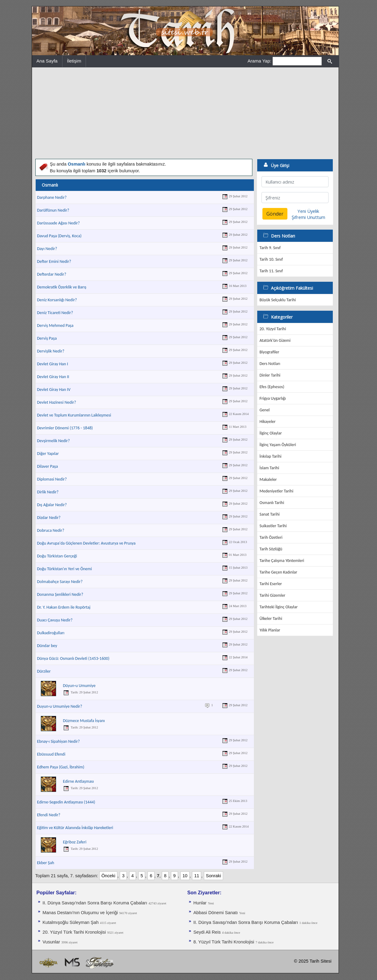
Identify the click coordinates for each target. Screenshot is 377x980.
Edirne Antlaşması (79, 781)
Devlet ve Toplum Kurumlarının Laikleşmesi (74, 415)
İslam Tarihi (269, 468)
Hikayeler (268, 422)
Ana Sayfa (47, 61)
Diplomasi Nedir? (52, 479)
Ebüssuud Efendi (51, 754)
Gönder (275, 214)
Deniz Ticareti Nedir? (55, 313)
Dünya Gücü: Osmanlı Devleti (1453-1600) (73, 658)
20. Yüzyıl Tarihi (273, 329)
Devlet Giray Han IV (54, 390)
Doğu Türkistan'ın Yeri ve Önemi (65, 569)
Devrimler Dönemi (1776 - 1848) (65, 428)
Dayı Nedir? (47, 249)
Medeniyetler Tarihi (277, 491)
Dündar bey (47, 646)
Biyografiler (270, 352)
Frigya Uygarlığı (273, 398)
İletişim (74, 61)
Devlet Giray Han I (53, 364)
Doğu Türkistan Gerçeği (57, 556)
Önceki (108, 876)
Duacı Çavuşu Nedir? (55, 620)
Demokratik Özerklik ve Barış (62, 287)
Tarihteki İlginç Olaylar (279, 607)
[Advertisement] (185, 113)
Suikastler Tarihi (273, 526)
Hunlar (200, 903)
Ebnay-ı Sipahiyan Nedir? (59, 741)
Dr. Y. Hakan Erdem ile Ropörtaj (64, 607)
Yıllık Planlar (270, 630)
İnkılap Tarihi (271, 456)
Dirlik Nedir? (48, 492)
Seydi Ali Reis (207, 932)
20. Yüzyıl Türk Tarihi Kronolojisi (74, 932)
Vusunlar (51, 942)
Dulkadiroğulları (51, 633)
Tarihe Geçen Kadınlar (279, 572)
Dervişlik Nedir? (51, 351)
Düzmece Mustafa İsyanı (84, 721)
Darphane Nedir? (52, 197)
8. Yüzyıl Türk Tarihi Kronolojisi (224, 942)
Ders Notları (270, 364)
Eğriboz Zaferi (75, 842)
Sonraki (214, 876)
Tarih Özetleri (271, 537)
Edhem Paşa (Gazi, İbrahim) (61, 767)
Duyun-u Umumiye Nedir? (60, 706)
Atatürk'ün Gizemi (275, 340)
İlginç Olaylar (271, 433)
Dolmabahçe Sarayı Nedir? (60, 582)
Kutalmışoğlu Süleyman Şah (71, 922)
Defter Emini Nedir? (54, 261)
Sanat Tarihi (270, 514)
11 (197, 876)
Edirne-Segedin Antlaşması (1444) (66, 802)
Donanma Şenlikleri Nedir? (60, 594)
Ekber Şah (46, 863)
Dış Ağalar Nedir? (52, 505)
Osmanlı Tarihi (272, 503)
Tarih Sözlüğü (271, 549)
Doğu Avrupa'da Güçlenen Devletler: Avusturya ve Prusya (86, 543)
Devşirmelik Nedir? (53, 441)
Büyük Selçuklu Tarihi (278, 300)
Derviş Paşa (47, 338)
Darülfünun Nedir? (53, 210)
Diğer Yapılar (48, 454)
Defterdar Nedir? (52, 274)
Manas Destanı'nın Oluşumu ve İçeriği (80, 913)
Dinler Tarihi (270, 375)
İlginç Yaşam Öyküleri (278, 445)
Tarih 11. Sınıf (271, 271)
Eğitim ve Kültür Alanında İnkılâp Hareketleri (75, 828)
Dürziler (44, 671)
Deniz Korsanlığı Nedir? (57, 300)
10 (185, 876)
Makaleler (268, 479)
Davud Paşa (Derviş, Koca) (59, 236)
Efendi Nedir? (49, 815)
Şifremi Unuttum (308, 217)
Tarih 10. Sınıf (271, 259)
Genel (265, 410)
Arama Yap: (259, 61)
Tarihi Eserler (271, 584)
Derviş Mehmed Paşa (55, 325)
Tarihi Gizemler (273, 595)
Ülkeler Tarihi (271, 619)
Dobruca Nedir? (51, 530)
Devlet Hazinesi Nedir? (57, 402)
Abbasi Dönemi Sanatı (216, 913)
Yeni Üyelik (308, 211)
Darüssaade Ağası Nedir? (59, 223)
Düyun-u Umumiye (79, 686)
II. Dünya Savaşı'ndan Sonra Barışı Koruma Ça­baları (95, 903)
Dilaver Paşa (48, 466)
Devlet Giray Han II (53, 377)
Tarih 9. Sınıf (270, 248)
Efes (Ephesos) (272, 387)
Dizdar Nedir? (49, 518)
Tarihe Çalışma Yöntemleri (282, 561)
